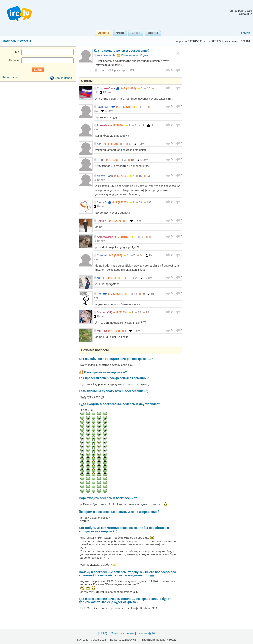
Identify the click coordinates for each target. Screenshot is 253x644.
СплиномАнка (106, 88)
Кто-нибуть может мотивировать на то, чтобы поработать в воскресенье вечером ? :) (124, 530)
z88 (99, 278)
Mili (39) (102, 331)
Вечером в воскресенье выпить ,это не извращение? (119, 512)
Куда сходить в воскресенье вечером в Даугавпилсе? (120, 404)
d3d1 (100, 144)
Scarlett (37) (104, 312)
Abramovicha (105, 237)
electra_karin (105, 176)
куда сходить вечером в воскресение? (108, 498)
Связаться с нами (122, 633)
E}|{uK (101, 160)
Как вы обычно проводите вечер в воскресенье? (116, 359)
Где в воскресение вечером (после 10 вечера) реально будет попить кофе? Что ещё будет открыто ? (125, 601)
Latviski (246, 33)
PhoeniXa (103, 125)
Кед (99, 294)
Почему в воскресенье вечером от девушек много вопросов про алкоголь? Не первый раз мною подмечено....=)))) (128, 574)
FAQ (104, 633)
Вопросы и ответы (17, 41)
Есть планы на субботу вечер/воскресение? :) (114, 391)
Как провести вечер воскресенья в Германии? (114, 378)
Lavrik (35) (103, 107)
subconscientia (106, 55)
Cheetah (102, 255)
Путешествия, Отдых (135, 55)
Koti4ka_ (102, 221)
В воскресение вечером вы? (106, 372)
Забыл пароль (64, 78)
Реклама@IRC (147, 633)
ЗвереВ (102, 202)
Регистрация (10, 77)
